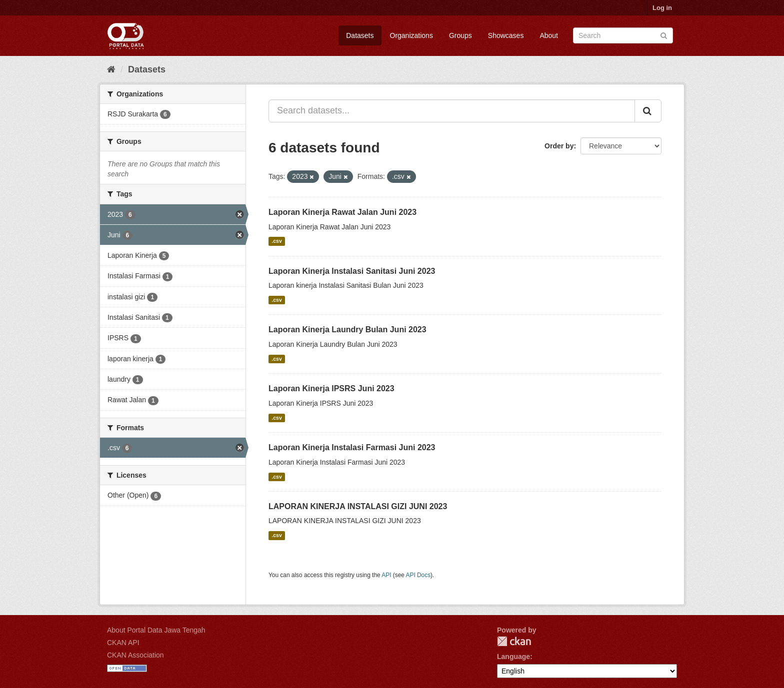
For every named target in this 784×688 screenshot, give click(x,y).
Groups (460, 35)
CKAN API (123, 643)
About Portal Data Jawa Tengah (156, 630)
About (549, 35)
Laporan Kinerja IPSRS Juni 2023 (331, 388)
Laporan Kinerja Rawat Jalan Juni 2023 (342, 212)
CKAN (514, 641)
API (386, 575)
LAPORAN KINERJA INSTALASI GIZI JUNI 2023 (358, 506)
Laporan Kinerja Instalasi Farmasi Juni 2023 (352, 447)
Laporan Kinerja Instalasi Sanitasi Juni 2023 (352, 271)
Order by (559, 146)
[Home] (111, 69)
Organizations (411, 35)
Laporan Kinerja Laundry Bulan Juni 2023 (347, 330)
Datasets (360, 35)
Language (513, 657)
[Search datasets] (623, 35)
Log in (662, 8)
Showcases (506, 35)
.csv (276, 241)
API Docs (418, 575)
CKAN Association (135, 655)
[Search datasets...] (452, 111)
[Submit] (664, 35)
